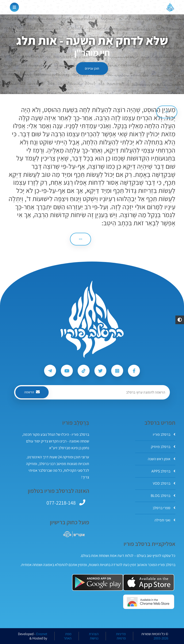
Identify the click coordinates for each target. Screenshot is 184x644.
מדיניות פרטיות (121, 636)
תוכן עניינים (92, 68)
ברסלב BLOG (163, 496)
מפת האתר (68, 636)
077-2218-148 (61, 503)
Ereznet (42, 634)
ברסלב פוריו (164, 434)
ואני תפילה (165, 520)
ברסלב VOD (164, 483)
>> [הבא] (80, 239)
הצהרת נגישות (94, 636)
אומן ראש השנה (162, 459)
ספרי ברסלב (164, 508)
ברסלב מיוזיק (163, 447)
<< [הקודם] (167, 112)
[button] (180, 320)
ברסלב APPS (163, 471)
